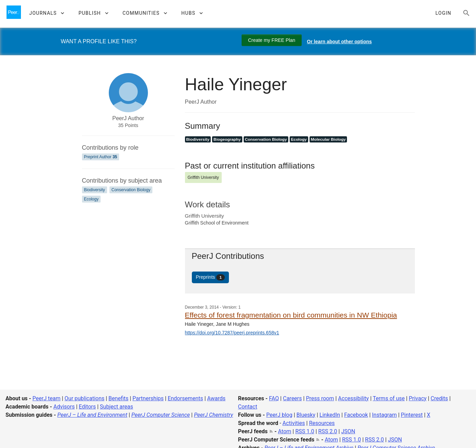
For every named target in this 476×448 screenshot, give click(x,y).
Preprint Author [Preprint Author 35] (101, 157)
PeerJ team (47, 398)
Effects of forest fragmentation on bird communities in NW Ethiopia (291, 315)
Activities (294, 423)
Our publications (84, 398)
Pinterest (412, 415)
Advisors (64, 407)
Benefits (118, 398)
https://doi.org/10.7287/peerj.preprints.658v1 (232, 333)
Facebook (356, 415)
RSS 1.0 (305, 431)
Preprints (211, 277)
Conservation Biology (131, 190)
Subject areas (117, 407)
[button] (47, 13)
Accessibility (353, 398)
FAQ (274, 398)
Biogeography (227, 139)
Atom (285, 431)
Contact (248, 407)
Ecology (91, 199)
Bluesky (306, 415)
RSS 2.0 (328, 431)
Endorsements (185, 398)
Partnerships (148, 398)
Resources (322, 423)
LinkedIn (330, 415)
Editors (88, 407)
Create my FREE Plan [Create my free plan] (272, 40)
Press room (320, 398)
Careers (292, 398)
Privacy (418, 398)
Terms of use (389, 398)
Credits (439, 398)
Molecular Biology (328, 139)
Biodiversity (95, 190)
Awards (216, 398)
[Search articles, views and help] (466, 13)
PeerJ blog (279, 415)
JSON (348, 431)
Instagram (384, 415)
